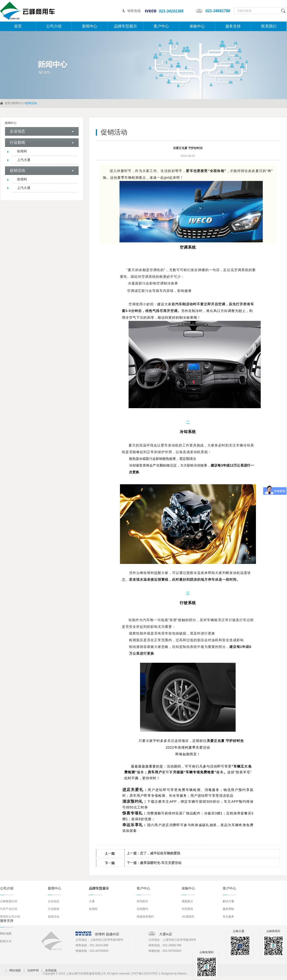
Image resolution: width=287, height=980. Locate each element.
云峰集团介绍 (9, 901)
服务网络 (228, 909)
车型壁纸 (187, 909)
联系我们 (269, 26)
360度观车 (188, 917)
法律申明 (33, 971)
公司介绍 (54, 26)
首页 (18, 26)
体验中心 (197, 26)
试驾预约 (142, 909)
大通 (92, 901)
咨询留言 (142, 901)
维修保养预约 (145, 917)
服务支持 (233, 26)
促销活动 (54, 917)
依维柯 (22, 151)
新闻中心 (90, 26)
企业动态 (54, 901)
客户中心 (161, 26)
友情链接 (51, 971)
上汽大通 (24, 160)
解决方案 (228, 901)
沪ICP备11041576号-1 (146, 974)
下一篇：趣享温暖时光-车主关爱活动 (154, 863)
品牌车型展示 (125, 26)
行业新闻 (54, 909)
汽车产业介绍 (9, 909)
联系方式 (6, 941)
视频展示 (187, 901)
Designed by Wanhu (174, 974)
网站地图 (6, 934)
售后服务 (228, 917)
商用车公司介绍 (10, 917)
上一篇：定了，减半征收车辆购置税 (153, 853)
